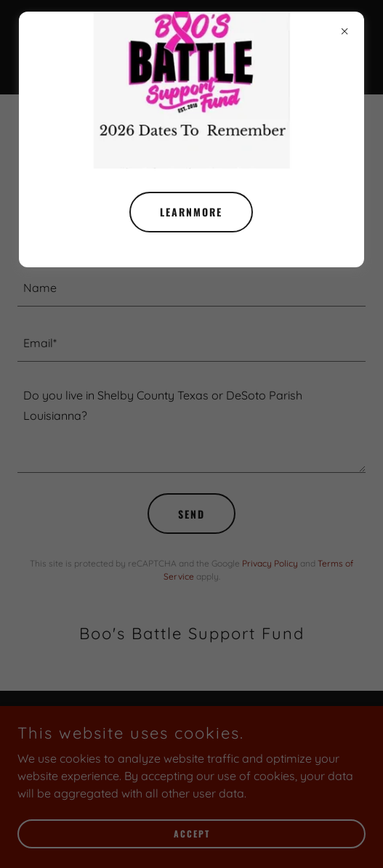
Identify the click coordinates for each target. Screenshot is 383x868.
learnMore (191, 212)
